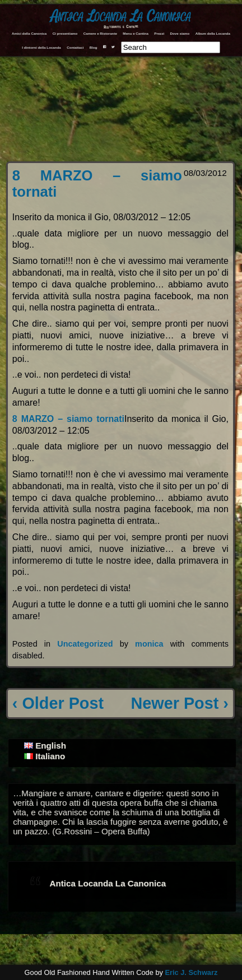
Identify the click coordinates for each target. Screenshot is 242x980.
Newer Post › (179, 703)
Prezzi (159, 33)
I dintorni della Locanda (41, 47)
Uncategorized (85, 644)
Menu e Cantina (136, 33)
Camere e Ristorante (100, 33)
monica (149, 644)
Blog (94, 47)
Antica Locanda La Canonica (121, 17)
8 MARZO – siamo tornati (68, 419)
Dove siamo (180, 33)
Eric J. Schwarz (191, 972)
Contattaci (75, 47)
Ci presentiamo (65, 33)
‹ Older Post (58, 703)
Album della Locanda (213, 33)
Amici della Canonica (29, 33)
